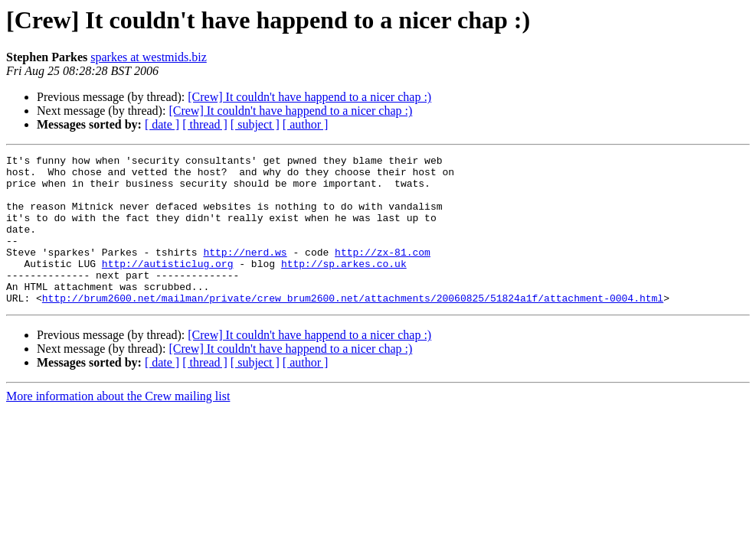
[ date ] (162, 124)
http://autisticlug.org (168, 286)
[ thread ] (205, 124)
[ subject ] (255, 124)
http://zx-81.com (383, 272)
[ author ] (306, 124)
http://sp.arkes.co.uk (344, 286)
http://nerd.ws (245, 272)
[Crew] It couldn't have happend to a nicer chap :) (309, 97)
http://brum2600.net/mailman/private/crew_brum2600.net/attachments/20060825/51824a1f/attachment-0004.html (353, 328)
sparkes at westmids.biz (149, 57)
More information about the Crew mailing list (118, 426)
